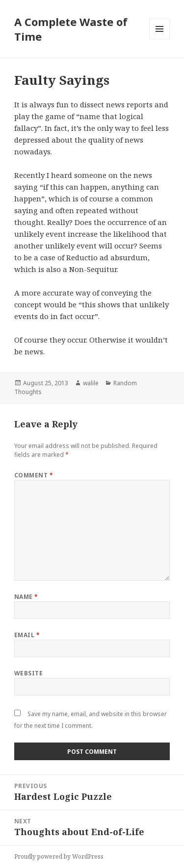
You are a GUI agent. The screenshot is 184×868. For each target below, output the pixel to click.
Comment (34, 475)
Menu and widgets (160, 39)
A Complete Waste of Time (71, 29)
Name (26, 597)
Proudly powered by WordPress (59, 856)
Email (27, 635)
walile (91, 383)
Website (28, 673)
